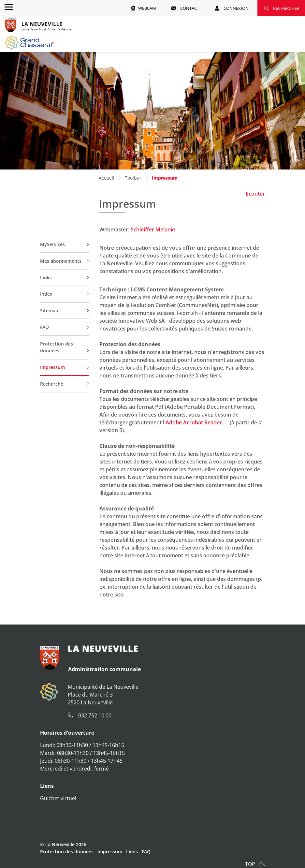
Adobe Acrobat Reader (197, 422)
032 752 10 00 (95, 715)
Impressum (54, 370)
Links (46, 278)
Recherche (52, 384)
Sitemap (49, 310)
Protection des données (57, 347)
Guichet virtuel (58, 798)
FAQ (44, 327)
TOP (250, 864)
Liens (132, 852)
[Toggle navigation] (8, 7)
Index (46, 294)
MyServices (52, 244)
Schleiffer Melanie (153, 229)
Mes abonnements (61, 261)
